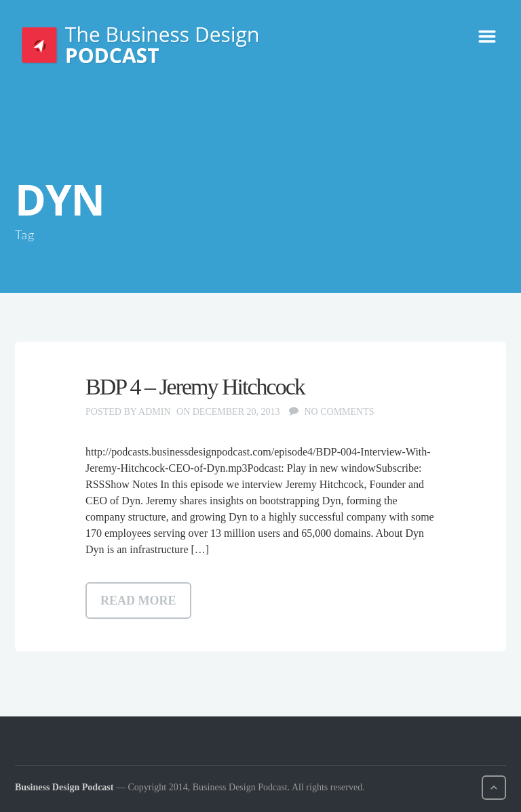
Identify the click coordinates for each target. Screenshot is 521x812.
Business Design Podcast (64, 787)
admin (154, 412)
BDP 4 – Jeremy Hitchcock (195, 387)
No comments (339, 412)
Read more (138, 601)
